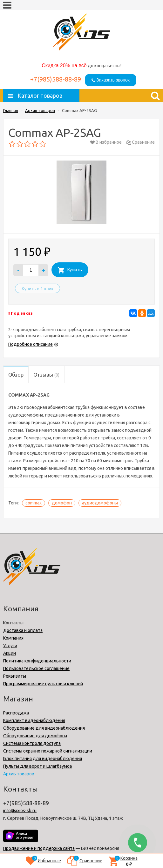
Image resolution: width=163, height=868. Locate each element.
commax (34, 503)
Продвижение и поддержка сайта (39, 848)
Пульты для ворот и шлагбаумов (38, 766)
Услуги (10, 646)
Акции (10, 653)
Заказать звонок (111, 80)
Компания (13, 638)
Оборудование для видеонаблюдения (44, 728)
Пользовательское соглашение (36, 668)
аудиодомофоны (100, 503)
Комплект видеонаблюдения (34, 720)
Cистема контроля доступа (32, 743)
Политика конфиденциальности (37, 661)
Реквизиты (15, 676)
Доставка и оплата (23, 630)
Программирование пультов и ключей (43, 684)
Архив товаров (19, 774)
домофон (62, 503)
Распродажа (16, 713)
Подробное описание (31, 344)
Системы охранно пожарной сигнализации (48, 751)
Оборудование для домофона (35, 736)
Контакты (13, 623)
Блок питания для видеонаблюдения (43, 759)
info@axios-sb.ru (20, 811)
